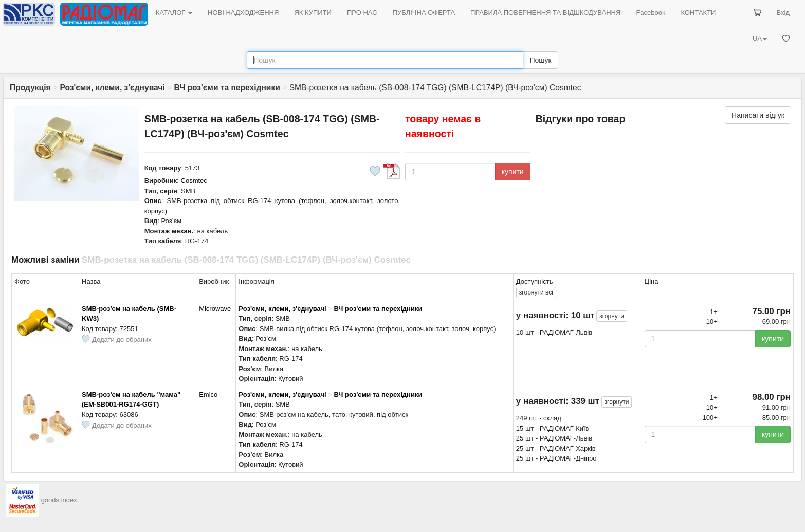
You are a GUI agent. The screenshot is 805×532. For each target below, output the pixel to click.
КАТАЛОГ (174, 13)
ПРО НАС (362, 13)
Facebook (651, 13)
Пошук (540, 60)
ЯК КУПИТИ (313, 13)
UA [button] (760, 38)
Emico (208, 395)
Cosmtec (194, 181)
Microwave (215, 309)
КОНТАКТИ (698, 13)
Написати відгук (758, 115)
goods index (59, 500)
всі (536, 292)
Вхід (783, 13)
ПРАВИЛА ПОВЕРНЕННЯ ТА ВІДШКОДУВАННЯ (545, 13)
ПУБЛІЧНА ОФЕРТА (424, 13)
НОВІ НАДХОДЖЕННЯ (243, 13)
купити (513, 172)
